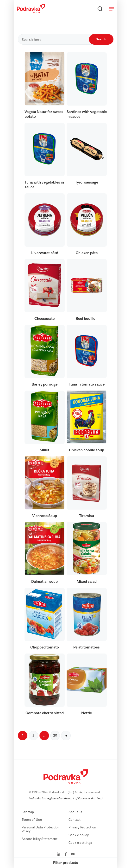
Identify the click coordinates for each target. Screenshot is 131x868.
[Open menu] (112, 9)
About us (75, 812)
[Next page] (66, 736)
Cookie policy (79, 835)
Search (101, 39)
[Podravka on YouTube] (73, 855)
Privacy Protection (82, 827)
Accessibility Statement (40, 839)
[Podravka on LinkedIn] (59, 855)
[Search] (100, 9)
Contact (75, 820)
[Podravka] (31, 12)
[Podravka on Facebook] (66, 855)
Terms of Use (32, 820)
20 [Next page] (55, 736)
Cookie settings (80, 843)
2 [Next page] (33, 736)
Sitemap (28, 812)
